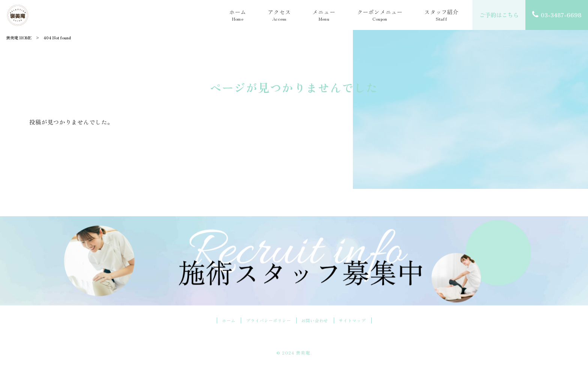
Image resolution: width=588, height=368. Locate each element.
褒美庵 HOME (19, 37)
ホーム (224, 321)
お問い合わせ (316, 321)
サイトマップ (356, 321)
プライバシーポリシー (267, 321)
